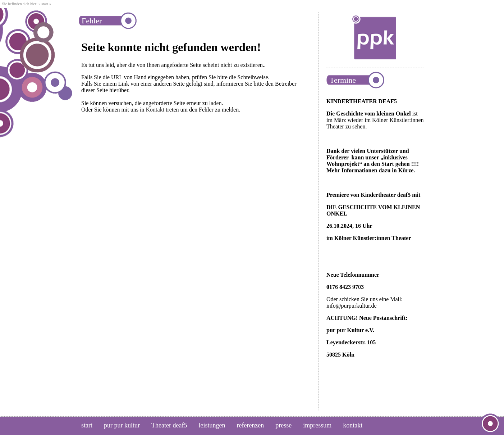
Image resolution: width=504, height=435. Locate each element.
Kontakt (155, 110)
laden (216, 103)
